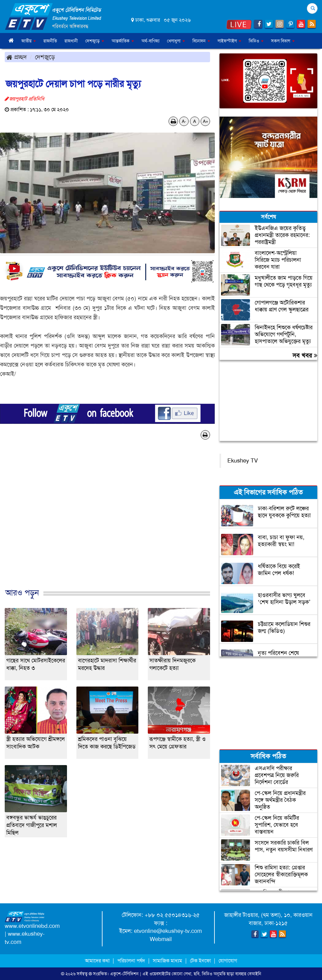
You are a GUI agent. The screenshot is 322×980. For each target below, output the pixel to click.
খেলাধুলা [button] (176, 41)
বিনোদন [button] (201, 41)
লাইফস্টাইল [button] (229, 41)
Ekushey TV (243, 461)
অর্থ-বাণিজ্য (150, 41)
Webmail (161, 939)
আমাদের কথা (98, 961)
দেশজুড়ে (45, 57)
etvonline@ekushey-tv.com (168, 931)
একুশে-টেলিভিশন (124, 974)
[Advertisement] (107, 520)
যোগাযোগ (228, 961)
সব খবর (305, 355)
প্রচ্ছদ (17, 57)
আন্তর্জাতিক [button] (123, 41)
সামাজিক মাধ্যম (167, 961)
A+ (205, 121)
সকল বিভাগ (283, 41)
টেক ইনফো (201, 961)
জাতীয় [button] (29, 41)
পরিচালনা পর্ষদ (131, 961)
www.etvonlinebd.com (32, 926)
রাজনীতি (50, 41)
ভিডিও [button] (256, 41)
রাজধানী (71, 41)
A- (184, 121)
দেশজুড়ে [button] (95, 41)
